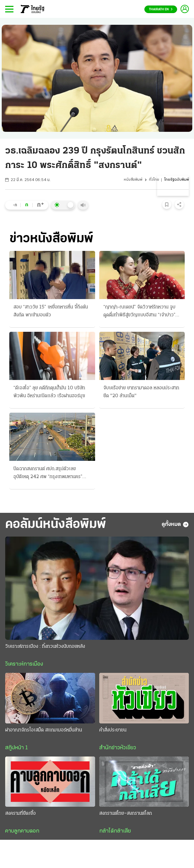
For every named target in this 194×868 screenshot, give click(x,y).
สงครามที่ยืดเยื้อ (21, 813)
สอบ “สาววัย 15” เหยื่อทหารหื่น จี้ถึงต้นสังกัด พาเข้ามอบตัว (51, 311)
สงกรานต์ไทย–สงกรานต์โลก (126, 813)
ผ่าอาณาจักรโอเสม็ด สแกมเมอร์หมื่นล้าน (44, 730)
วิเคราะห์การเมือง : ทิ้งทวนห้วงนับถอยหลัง (45, 647)
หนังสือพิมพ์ (133, 180)
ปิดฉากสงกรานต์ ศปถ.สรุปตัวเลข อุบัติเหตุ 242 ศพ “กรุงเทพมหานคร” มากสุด (48, 474)
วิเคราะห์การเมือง (24, 664)
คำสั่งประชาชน (113, 730)
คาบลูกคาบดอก (22, 831)
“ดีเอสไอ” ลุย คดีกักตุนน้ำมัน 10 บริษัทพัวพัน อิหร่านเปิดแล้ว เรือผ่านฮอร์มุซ (49, 392)
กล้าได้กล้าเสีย (115, 831)
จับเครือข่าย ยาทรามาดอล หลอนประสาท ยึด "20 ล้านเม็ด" (141, 392)
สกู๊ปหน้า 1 (17, 748)
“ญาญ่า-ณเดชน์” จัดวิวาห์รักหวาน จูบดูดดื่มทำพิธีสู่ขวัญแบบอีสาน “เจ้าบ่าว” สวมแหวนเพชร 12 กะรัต (139, 312)
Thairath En (161, 9)
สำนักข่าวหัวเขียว (118, 748)
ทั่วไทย (154, 180)
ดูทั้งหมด (175, 525)
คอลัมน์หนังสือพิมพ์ (56, 525)
